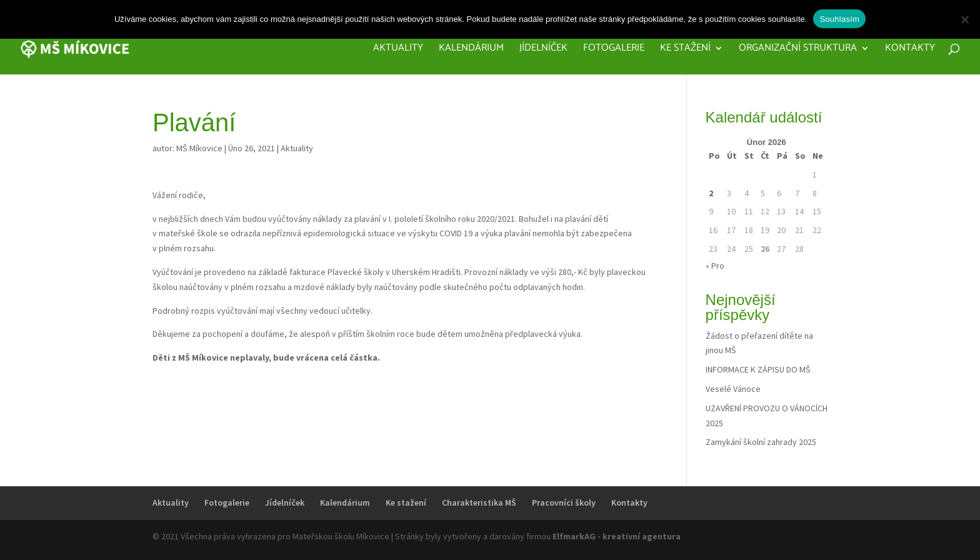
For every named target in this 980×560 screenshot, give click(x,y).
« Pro (715, 266)
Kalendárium (471, 50)
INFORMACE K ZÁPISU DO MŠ (758, 369)
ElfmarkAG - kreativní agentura (617, 536)
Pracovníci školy (564, 502)
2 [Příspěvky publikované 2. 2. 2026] (711, 193)
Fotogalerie (614, 50)
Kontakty (910, 50)
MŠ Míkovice (199, 148)
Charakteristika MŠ (479, 502)
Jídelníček (543, 50)
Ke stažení (685, 50)
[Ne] (964, 19)
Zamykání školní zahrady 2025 (761, 442)
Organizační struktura (798, 50)
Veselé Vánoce (733, 389)
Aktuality (398, 50)
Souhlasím (839, 19)
